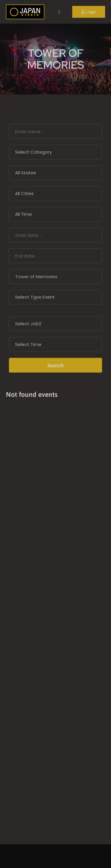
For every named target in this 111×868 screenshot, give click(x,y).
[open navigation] (59, 12)
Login (89, 12)
